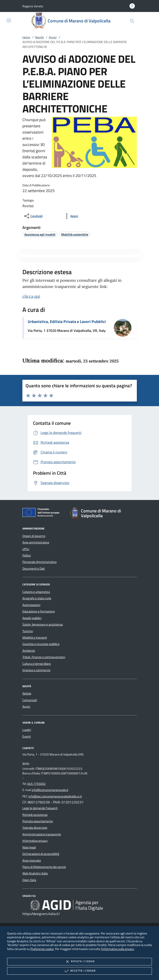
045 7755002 (36, 784)
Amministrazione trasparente (42, 834)
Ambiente (29, 651)
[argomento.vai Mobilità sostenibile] (75, 234)
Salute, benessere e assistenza (43, 624)
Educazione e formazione (39, 611)
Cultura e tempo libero (37, 664)
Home (26, 37)
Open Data (29, 880)
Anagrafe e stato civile (37, 598)
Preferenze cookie (42, 949)
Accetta (79, 971)
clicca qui (31, 296)
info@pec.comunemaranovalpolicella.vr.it (55, 796)
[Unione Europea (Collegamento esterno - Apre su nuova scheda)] (42, 513)
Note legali (29, 847)
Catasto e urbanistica (36, 592)
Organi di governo (34, 536)
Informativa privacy (35, 841)
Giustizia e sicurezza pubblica (41, 644)
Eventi (27, 736)
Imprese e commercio (36, 670)
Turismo (28, 631)
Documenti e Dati (34, 569)
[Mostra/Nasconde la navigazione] (9, 20)
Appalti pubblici (32, 618)
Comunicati (30, 700)
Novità (39, 37)
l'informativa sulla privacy (117, 949)
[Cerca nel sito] (132, 21)
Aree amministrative (36, 542)
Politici (27, 555)
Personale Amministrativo (39, 562)
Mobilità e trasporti (35, 638)
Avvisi (53, 37)
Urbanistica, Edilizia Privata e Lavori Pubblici (67, 322)
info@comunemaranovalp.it (50, 790)
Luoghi (27, 730)
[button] (33, 6)
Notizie (27, 693)
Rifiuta (79, 962)
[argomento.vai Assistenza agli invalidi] (40, 234)
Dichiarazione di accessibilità (41, 854)
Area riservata (32, 860)
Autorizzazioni (31, 605)
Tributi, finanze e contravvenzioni (44, 657)
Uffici (26, 549)
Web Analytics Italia (35, 873)
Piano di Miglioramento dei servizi (44, 867)
